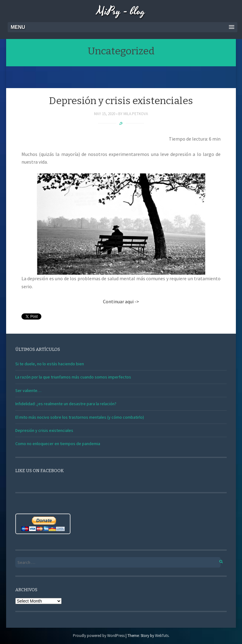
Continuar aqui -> (121, 301)
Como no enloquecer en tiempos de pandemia (58, 444)
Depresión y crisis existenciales (121, 101)
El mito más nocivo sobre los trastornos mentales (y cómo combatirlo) (80, 417)
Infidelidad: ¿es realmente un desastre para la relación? (66, 404)
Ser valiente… (28, 390)
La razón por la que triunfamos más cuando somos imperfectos (73, 377)
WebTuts (162, 636)
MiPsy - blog (121, 12)
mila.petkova (136, 114)
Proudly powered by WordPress (99, 636)
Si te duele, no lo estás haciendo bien (50, 364)
